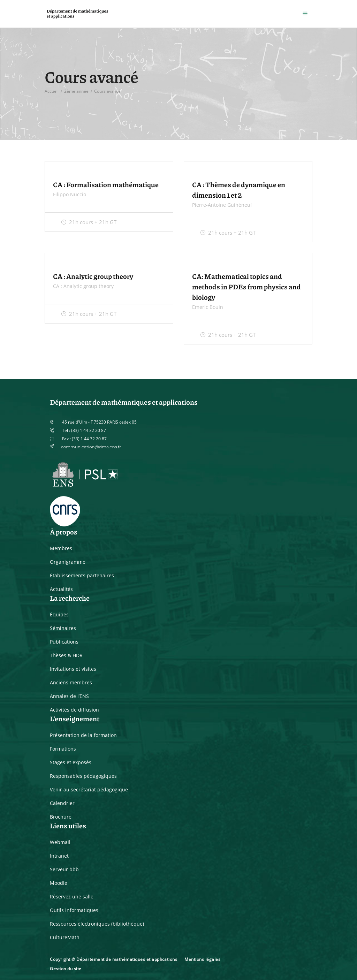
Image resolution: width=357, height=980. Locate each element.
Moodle (59, 883)
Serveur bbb (64, 869)
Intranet (59, 856)
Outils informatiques (74, 910)
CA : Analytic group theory (93, 276)
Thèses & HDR (66, 655)
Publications (64, 642)
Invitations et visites (73, 669)
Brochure (61, 817)
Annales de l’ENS (69, 696)
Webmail (60, 842)
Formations (63, 749)
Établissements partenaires (82, 575)
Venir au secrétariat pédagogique (89, 789)
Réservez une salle (72, 897)
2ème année (76, 91)
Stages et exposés (71, 762)
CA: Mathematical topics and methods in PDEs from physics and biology (246, 287)
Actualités (61, 589)
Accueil (52, 91)
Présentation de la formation (83, 735)
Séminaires (63, 628)
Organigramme (68, 562)
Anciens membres (71, 682)
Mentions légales (202, 959)
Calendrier (62, 803)
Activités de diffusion (74, 710)
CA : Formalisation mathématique (106, 184)
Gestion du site (66, 969)
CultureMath (65, 937)
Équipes (59, 614)
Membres (61, 548)
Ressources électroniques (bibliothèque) (97, 924)
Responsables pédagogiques (83, 776)
